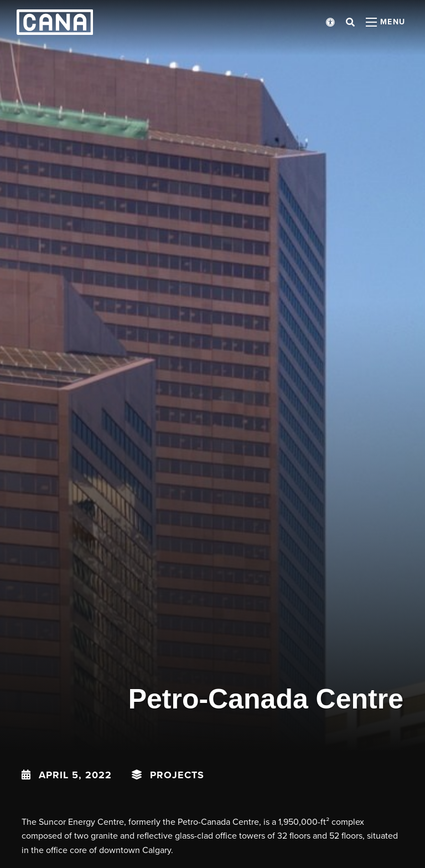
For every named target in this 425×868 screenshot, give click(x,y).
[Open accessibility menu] (330, 22)
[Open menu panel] (386, 22)
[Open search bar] (350, 22)
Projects (177, 775)
